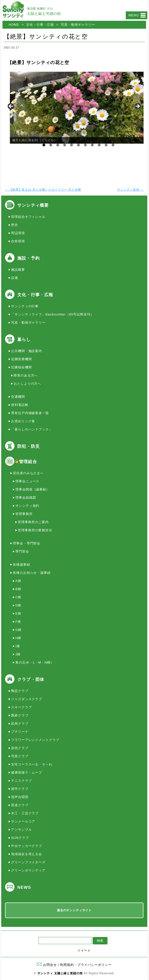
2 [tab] (51, 145)
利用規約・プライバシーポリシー (86, 965)
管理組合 (28, 462)
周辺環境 (18, 233)
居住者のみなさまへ (28, 473)
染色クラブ (20, 748)
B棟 (18, 589)
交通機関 (18, 397)
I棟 (18, 646)
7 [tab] (85, 145)
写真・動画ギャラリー (78, 25)
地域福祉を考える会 (27, 854)
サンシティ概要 (33, 205)
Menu (134, 15)
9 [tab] (99, 145)
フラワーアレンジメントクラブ (35, 740)
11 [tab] (113, 145)
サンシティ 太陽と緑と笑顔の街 (60, 973)
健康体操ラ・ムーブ (27, 772)
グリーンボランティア (28, 870)
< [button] (11, 107)
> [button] (137, 107)
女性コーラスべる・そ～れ (32, 764)
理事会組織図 (26, 498)
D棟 (18, 605)
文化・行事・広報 (40, 25)
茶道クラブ (20, 805)
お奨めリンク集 (23, 421)
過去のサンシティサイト (74, 910)
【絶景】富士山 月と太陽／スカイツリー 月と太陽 (43, 190)
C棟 (18, 597)
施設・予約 (29, 258)
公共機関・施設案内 (27, 351)
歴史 (15, 225)
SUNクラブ (20, 838)
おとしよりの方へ (27, 384)
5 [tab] (72, 145)
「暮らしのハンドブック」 (32, 429)
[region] (74, 108)
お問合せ (47, 965)
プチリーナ (20, 732)
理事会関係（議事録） (32, 489)
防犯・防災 (29, 446)
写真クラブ (20, 756)
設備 (15, 278)
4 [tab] (65, 145)
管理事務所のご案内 (33, 522)
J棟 (18, 654)
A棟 (18, 581)
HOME (14, 25)
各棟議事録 (21, 565)
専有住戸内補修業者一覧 (30, 413)
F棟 (18, 622)
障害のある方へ (26, 375)
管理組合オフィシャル (28, 217)
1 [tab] (44, 145)
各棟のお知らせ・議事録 (32, 573)
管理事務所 (24, 514)
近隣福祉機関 (21, 367)
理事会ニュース (27, 481)
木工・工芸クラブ (25, 813)
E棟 (18, 613)
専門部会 (22, 551)
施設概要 (18, 270)
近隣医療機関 (21, 359)
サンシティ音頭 (130, 190)
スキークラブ (21, 707)
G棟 (18, 630)
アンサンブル (21, 830)
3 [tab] (58, 145)
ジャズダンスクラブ (27, 699)
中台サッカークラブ (27, 846)
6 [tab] (78, 145)
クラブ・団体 (31, 679)
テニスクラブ (21, 781)
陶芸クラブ (20, 691)
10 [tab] (106, 145)
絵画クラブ (20, 724)
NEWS (24, 887)
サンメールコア (23, 821)
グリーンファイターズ (28, 862)
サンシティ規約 (27, 506)
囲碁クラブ (20, 715)
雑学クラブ (20, 789)
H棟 (18, 638)
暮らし (24, 340)
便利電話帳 (20, 405)
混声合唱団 (20, 797)
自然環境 (18, 241)
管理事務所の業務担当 (35, 530)
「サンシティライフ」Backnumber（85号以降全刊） (53, 314)
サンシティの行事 (25, 306)
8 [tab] (92, 145)
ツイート (84, 950)
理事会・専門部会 (27, 543)
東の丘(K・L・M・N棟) (34, 662)
